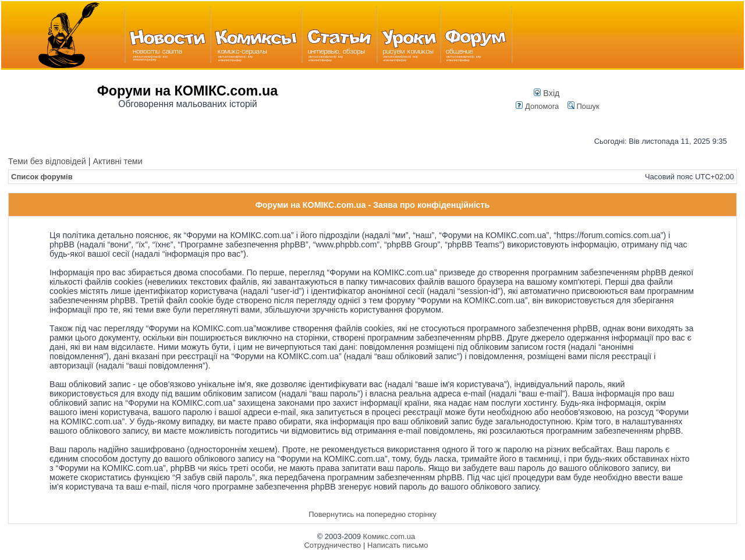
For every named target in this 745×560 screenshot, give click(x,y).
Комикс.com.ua (389, 536)
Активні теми (117, 161)
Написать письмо (398, 545)
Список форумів (42, 177)
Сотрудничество (332, 545)
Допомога (537, 106)
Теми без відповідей (47, 161)
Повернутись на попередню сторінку (372, 514)
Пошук (583, 106)
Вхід (547, 93)
